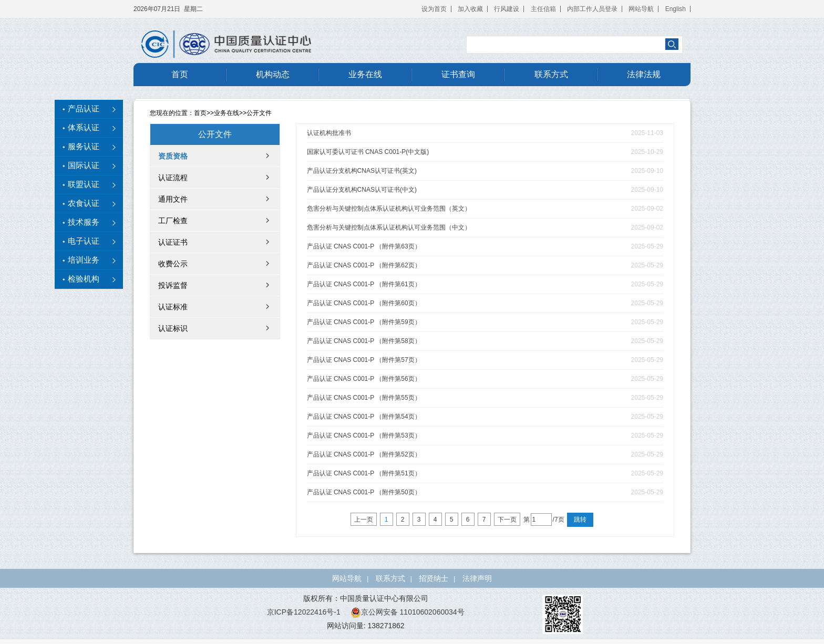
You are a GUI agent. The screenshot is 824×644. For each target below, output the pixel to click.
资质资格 (173, 156)
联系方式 (551, 74)
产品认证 (84, 109)
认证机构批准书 (329, 133)
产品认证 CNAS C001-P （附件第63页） (364, 246)
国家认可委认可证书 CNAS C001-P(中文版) (368, 152)
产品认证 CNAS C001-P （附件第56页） (364, 379)
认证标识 (173, 328)
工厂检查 (173, 221)
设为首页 (434, 9)
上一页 (364, 520)
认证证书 (173, 242)
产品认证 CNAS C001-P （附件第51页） (364, 473)
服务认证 (84, 147)
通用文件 (173, 199)
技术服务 (84, 222)
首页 (180, 74)
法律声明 (477, 578)
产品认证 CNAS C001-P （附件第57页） (364, 360)
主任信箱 (543, 9)
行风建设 (507, 9)
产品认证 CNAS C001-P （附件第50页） (364, 492)
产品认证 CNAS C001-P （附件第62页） (364, 265)
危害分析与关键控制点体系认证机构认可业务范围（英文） (389, 209)
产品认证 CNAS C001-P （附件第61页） (364, 284)
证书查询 (458, 74)
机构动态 (273, 74)
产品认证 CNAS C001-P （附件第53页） (364, 435)
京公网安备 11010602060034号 (408, 612)
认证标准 (173, 307)
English (676, 9)
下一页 (507, 520)
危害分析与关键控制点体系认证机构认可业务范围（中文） (389, 227)
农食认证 (84, 203)
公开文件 (259, 113)
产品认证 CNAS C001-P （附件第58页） (364, 341)
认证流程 (173, 178)
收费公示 (173, 264)
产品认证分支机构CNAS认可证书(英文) (362, 171)
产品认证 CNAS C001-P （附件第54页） (364, 417)
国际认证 (84, 165)
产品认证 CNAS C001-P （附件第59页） (364, 322)
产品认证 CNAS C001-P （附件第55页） (364, 398)
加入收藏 (470, 9)
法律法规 (644, 74)
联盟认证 (84, 184)
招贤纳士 (434, 578)
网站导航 (641, 9)
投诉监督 (173, 285)
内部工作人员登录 (592, 9)
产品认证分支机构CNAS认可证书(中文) (362, 190)
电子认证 (84, 241)
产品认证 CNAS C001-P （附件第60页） (364, 303)
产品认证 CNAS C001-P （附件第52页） (364, 454)
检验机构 (84, 279)
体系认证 (84, 128)
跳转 (580, 520)
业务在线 (365, 74)
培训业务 (84, 260)
